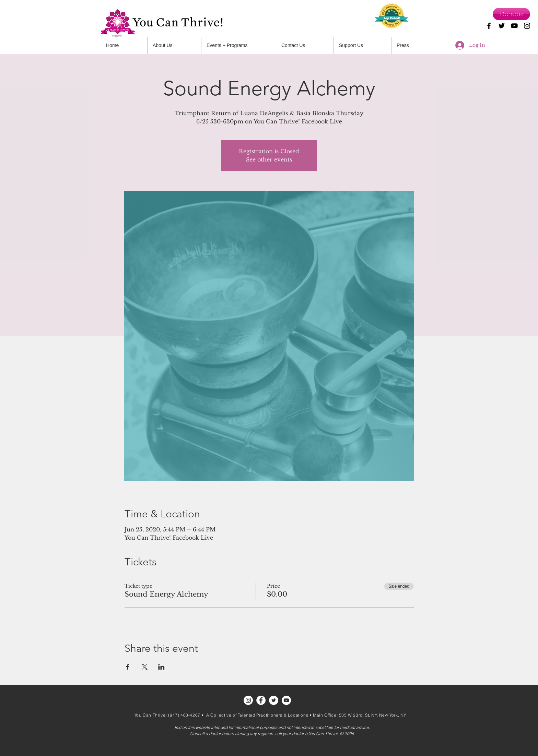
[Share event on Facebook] (128, 667)
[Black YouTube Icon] (514, 26)
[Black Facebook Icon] (489, 26)
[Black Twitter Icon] (502, 26)
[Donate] (511, 14)
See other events (269, 159)
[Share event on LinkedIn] (161, 667)
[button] (305, 45)
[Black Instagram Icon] (527, 26)
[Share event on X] (145, 667)
